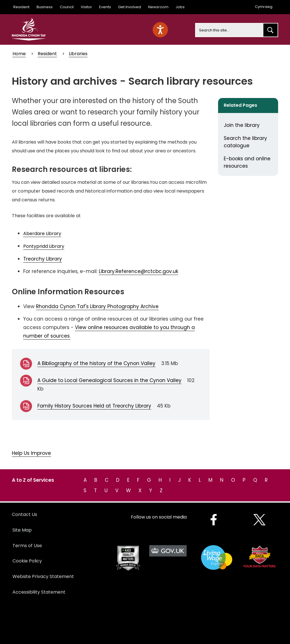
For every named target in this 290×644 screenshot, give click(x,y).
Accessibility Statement (39, 592)
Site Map (22, 530)
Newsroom (158, 7)
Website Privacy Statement (43, 576)
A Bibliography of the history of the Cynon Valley (96, 363)
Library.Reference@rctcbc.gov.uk (138, 271)
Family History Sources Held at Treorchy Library (94, 406)
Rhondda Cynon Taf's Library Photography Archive (97, 306)
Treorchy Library (43, 259)
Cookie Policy (27, 561)
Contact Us (24, 514)
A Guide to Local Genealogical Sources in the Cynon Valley (109, 380)
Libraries (78, 54)
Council (67, 7)
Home (19, 54)
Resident (21, 7)
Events (105, 7)
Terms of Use (27, 546)
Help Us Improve (31, 453)
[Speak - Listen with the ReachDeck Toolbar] (160, 30)
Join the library (242, 125)
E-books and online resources (247, 162)
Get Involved (130, 7)
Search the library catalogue (245, 142)
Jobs (180, 7)
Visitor (86, 7)
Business (45, 7)
